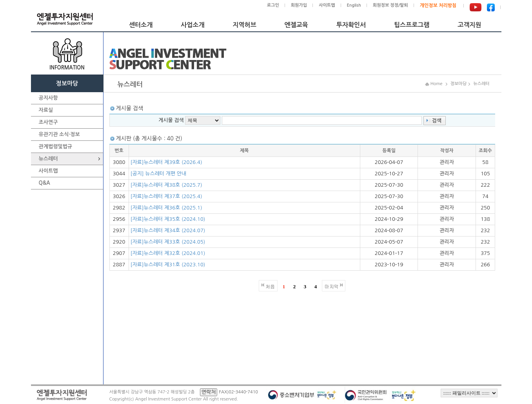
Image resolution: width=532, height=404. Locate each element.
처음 (270, 286)
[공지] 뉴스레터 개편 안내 (159, 174)
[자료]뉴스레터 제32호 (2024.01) (168, 253)
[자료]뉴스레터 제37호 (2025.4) (166, 196)
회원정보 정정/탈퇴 (390, 5)
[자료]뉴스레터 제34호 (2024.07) (168, 230)
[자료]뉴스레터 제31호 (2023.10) (168, 265)
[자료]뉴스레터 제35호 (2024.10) (168, 219)
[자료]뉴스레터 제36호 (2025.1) (166, 208)
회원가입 (299, 5)
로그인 (273, 5)
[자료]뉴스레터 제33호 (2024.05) (168, 242)
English (354, 5)
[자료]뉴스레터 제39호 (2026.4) (166, 162)
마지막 (332, 286)
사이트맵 (327, 5)
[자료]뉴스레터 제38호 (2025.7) (166, 185)
